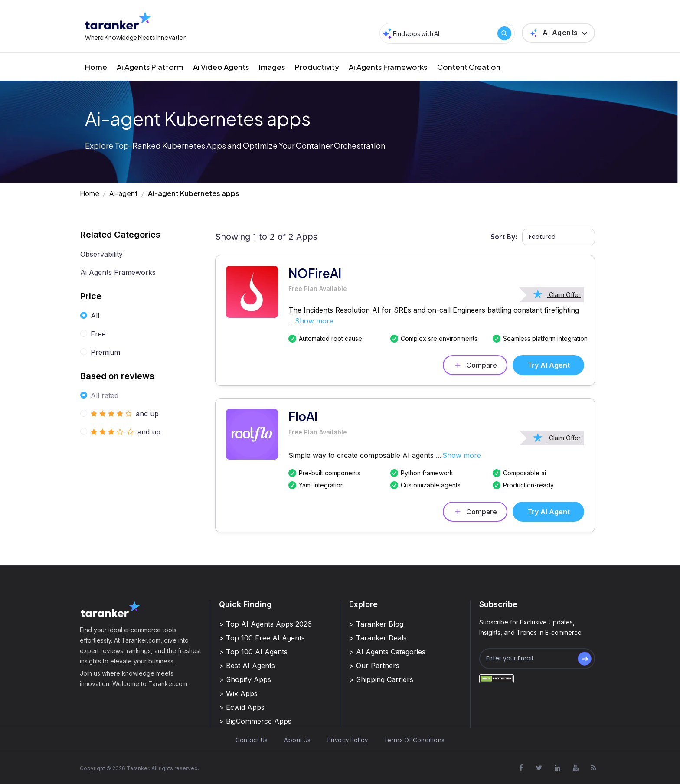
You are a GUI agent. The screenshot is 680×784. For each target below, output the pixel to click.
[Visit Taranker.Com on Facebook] (521, 768)
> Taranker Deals (378, 638)
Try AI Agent (549, 365)
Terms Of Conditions (414, 740)
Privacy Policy (348, 740)
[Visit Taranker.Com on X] (539, 768)
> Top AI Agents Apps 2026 (265, 624)
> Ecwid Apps (242, 707)
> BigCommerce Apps (255, 721)
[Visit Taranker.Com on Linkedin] (557, 768)
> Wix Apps (238, 693)
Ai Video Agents (221, 67)
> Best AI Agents (247, 666)
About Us (297, 740)
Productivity (317, 67)
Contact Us (252, 740)
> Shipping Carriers (381, 679)
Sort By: (504, 237)
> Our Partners (374, 666)
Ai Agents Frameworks (388, 67)
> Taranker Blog (376, 624)
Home (96, 67)
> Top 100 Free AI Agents (262, 638)
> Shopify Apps (245, 679)
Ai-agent (124, 193)
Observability (101, 254)
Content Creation (469, 67)
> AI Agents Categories (387, 652)
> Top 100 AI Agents (253, 652)
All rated (105, 395)
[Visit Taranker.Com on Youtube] (575, 768)
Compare (475, 365)
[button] (558, 33)
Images (272, 67)
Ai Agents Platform (150, 67)
